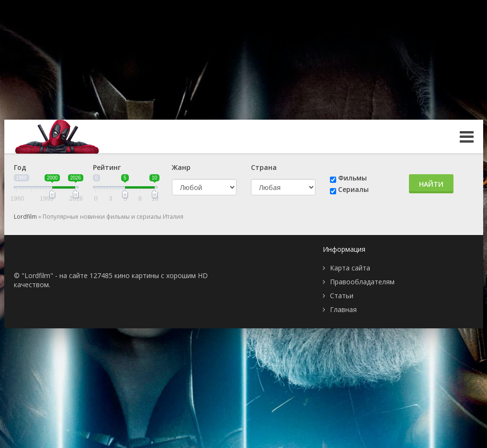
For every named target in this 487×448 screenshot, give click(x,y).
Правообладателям (362, 282)
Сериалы (353, 189)
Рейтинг (107, 167)
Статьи (342, 296)
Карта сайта (350, 268)
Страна (264, 167)
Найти (431, 184)
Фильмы (352, 178)
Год (20, 167)
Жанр (181, 167)
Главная (343, 309)
